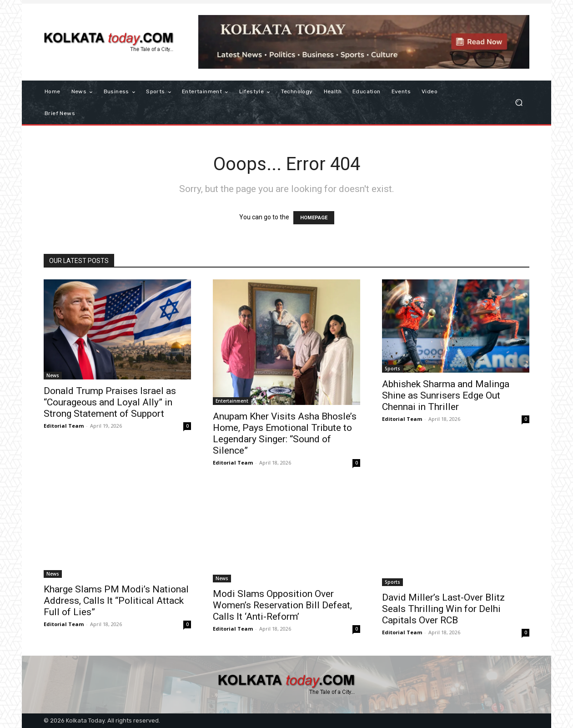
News (53, 375)
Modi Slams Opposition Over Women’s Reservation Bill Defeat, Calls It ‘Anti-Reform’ (282, 605)
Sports (392, 369)
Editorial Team (64, 426)
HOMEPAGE (314, 218)
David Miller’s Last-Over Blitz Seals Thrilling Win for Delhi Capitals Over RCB (443, 609)
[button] (519, 103)
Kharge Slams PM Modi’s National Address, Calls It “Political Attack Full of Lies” (116, 601)
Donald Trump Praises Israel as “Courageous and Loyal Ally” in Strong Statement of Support (110, 402)
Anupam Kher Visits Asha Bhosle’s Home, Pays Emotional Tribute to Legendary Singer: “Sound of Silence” (285, 433)
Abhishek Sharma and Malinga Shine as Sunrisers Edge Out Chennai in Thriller (446, 395)
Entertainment (232, 401)
